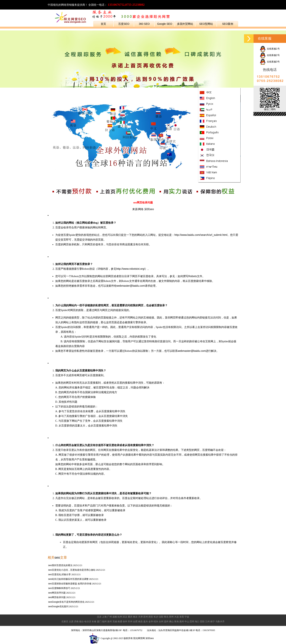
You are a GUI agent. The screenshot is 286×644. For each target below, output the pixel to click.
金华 (151, 622)
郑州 (171, 617)
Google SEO (165, 24)
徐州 (125, 622)
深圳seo (149, 209)
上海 (104, 617)
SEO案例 (228, 24)
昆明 (192, 622)
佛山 (171, 622)
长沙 (156, 617)
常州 (130, 622)
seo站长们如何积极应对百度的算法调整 (68, 579)
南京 (135, 617)
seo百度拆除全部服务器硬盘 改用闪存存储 (70, 584)
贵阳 (202, 622)
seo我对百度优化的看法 (60, 565)
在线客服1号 (270, 49)
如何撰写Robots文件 (190, 276)
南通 (120, 622)
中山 (187, 622)
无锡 (115, 622)
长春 (94, 622)
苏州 (146, 617)
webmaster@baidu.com (131, 286)
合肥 (135, 622)
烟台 (81, 622)
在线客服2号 (270, 55)
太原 (71, 622)
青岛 (166, 617)
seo (57, 558)
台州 (161, 622)
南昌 (140, 622)
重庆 (130, 617)
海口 (197, 622)
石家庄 (65, 622)
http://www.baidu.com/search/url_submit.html (201, 235)
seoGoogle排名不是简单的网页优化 (66, 602)
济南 (76, 622)
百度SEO (124, 24)
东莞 (182, 617)
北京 (99, 617)
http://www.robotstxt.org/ (131, 269)
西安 (151, 617)
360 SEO (144, 24)
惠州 (182, 622)
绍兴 (156, 622)
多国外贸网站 (185, 24)
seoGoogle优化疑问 (58, 606)
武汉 (125, 617)
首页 (103, 24)
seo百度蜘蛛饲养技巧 (59, 588)
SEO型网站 (206, 24)
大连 (176, 617)
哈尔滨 (88, 622)
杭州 (120, 617)
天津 (140, 617)
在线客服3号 (270, 62)
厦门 (99, 622)
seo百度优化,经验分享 (60, 574)
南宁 (213, 622)
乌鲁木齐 (220, 622)
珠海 (176, 622)
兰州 (207, 622)
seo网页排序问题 (57, 593)
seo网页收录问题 (57, 597)
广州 (110, 617)
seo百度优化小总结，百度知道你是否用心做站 (72, 570)
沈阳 (161, 617)
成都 (115, 617)
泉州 (110, 622)
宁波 (187, 617)
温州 (166, 622)
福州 (104, 622)
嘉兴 (146, 622)
